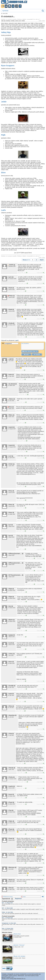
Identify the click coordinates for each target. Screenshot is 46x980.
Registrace (18, 899)
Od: (10, 343)
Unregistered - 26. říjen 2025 (9, 923)
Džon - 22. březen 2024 (8, 929)
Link (25, 273)
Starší (42, 260)
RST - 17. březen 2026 (7, 903)
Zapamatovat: (7, 899)
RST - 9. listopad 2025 (7, 918)
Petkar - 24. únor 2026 (7, 912)
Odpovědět (40, 273)
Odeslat (37, 354)
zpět (17, 340)
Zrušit (26, 354)
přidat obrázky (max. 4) (30, 351)
